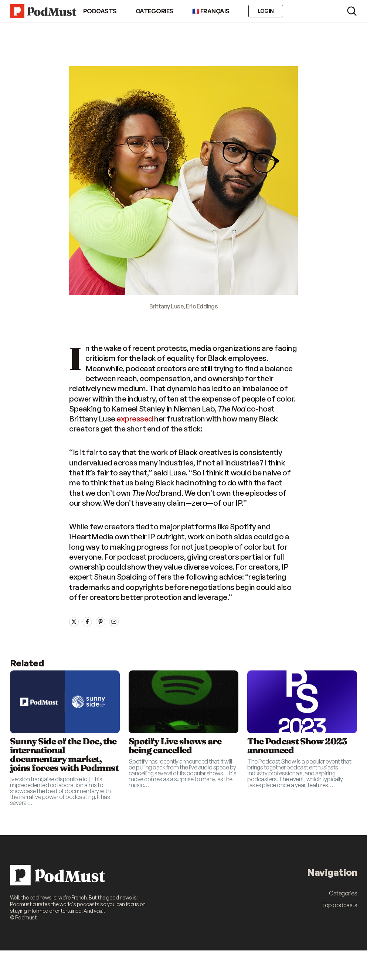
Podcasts (100, 11)
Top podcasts (339, 905)
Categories (154, 11)
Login (266, 11)
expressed (135, 419)
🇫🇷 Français (211, 11)
